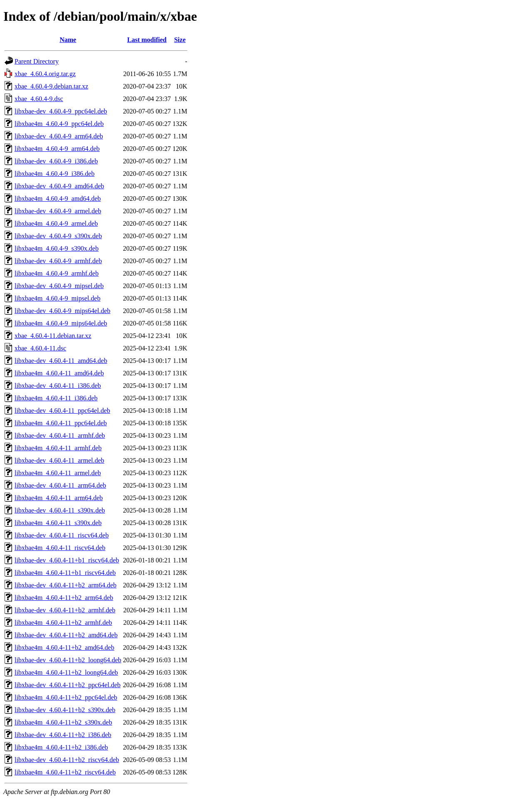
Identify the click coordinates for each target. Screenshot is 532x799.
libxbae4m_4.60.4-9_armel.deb (56, 223)
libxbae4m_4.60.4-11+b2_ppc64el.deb (66, 697)
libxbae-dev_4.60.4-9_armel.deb (58, 211)
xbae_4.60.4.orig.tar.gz (45, 74)
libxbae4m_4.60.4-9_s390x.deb (57, 248)
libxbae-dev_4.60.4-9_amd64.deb (59, 186)
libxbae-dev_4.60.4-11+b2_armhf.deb (65, 610)
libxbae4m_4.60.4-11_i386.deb (56, 398)
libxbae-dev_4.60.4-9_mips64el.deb (63, 311)
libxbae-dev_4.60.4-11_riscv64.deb (62, 535)
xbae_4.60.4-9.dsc (39, 99)
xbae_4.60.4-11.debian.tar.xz (53, 336)
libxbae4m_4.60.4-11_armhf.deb (58, 448)
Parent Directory (37, 61)
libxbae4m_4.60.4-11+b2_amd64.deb (64, 647)
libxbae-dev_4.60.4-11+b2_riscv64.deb (67, 760)
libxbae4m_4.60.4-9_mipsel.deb (58, 298)
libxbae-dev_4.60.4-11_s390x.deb (60, 510)
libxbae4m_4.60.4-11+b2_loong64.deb (66, 672)
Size (180, 40)
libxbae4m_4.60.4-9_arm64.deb (57, 149)
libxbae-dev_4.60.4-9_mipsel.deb (59, 286)
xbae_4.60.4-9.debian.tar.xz (51, 86)
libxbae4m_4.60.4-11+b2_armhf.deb (63, 623)
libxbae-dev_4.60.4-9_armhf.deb (58, 261)
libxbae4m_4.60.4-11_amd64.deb (59, 373)
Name (68, 40)
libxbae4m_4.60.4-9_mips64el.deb (61, 323)
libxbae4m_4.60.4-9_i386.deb (54, 174)
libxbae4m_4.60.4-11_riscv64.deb (60, 548)
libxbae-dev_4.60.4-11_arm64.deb (60, 485)
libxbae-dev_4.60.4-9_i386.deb (56, 161)
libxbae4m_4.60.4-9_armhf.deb (57, 273)
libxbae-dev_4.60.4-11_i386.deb (58, 386)
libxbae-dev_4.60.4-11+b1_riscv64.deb (67, 560)
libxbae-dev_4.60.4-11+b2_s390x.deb (65, 710)
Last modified (147, 40)
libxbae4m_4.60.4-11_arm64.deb (59, 498)
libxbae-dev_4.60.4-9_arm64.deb (59, 136)
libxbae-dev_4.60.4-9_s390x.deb (58, 236)
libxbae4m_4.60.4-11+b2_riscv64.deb (65, 772)
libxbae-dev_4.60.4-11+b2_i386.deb (63, 735)
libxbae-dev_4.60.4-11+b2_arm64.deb (65, 585)
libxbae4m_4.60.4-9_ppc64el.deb (59, 124)
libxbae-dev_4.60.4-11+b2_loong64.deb (68, 660)
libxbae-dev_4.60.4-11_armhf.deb (60, 435)
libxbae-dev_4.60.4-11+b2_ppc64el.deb (68, 685)
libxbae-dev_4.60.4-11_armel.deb (59, 460)
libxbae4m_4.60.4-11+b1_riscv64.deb (65, 573)
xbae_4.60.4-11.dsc (40, 348)
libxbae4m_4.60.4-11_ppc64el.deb (61, 423)
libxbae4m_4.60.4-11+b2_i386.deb (61, 747)
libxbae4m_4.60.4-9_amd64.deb (58, 199)
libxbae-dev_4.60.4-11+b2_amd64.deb (66, 635)
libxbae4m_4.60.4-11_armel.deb (58, 473)
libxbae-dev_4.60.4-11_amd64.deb (61, 361)
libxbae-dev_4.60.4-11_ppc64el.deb (62, 411)
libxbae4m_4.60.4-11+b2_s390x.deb (63, 722)
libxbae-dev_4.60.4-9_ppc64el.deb (61, 111)
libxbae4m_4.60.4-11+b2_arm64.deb (64, 598)
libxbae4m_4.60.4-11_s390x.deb (58, 523)
